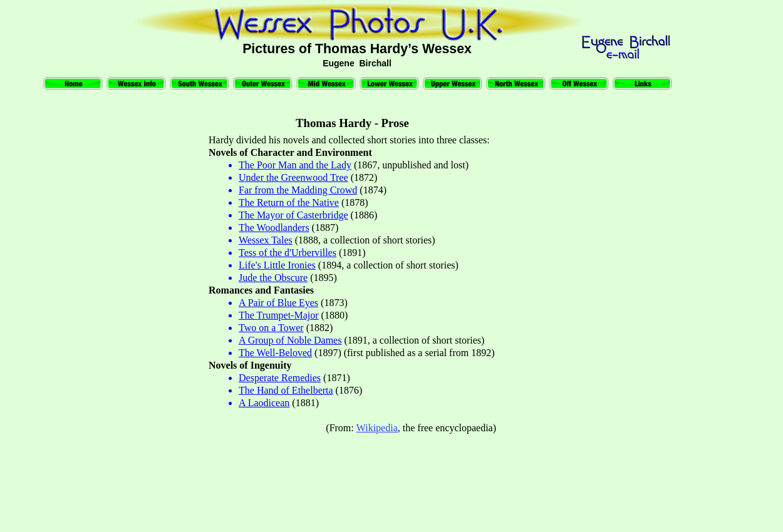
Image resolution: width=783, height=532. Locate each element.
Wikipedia (377, 428)
